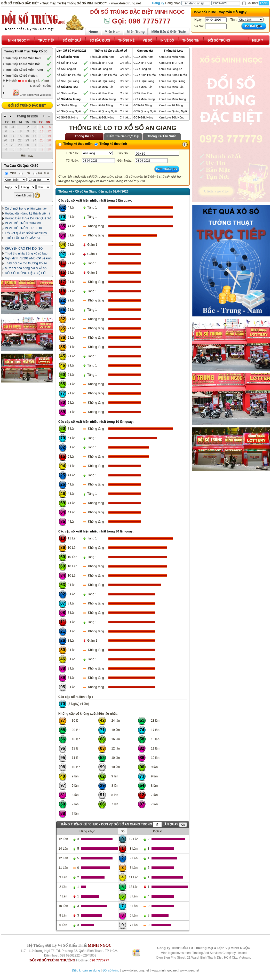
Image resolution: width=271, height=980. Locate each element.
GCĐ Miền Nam (144, 57)
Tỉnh (25, 173)
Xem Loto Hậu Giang (172, 81)
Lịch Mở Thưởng (41, 86)
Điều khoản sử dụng (86, 970)
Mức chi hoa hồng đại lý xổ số (26, 268)
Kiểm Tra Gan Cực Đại (123, 136)
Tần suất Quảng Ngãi (103, 111)
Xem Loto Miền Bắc (171, 87)
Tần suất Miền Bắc (102, 87)
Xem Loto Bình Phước (173, 75)
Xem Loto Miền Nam (172, 57)
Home (93, 32)
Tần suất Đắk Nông (102, 117)
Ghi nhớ (250, 3)
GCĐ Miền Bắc (143, 87)
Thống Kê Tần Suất (162, 136)
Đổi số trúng (111, 970)
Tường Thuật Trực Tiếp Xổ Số (26, 51)
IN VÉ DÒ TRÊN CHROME (24, 223)
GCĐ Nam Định (143, 93)
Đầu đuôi (41, 173)
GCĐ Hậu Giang (144, 81)
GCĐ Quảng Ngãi (145, 111)
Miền (10, 173)
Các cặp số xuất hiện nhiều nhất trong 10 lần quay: (96, 422)
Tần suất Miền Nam (102, 57)
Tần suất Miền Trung (103, 99)
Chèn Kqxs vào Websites (32, 93)
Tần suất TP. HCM (101, 63)
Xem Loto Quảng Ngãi (173, 111)
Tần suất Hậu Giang (102, 81)
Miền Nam (112, 32)
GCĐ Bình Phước (145, 75)
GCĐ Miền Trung (144, 99)
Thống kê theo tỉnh (111, 144)
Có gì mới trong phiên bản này (26, 209)
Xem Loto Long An (170, 69)
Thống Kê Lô (84, 136)
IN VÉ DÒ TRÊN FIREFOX (23, 228)
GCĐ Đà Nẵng (143, 105)
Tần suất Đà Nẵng (101, 105)
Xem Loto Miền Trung (172, 99)
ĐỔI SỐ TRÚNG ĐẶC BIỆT (27, 106)
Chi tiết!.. (125, 57)
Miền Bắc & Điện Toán (169, 32)
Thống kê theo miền (75, 144)
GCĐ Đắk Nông (143, 117)
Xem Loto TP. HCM (171, 63)
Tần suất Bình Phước (103, 75)
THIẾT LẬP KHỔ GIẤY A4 (23, 238)
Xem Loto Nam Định (172, 93)
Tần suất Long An (101, 69)
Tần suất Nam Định (102, 93)
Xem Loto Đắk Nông (172, 117)
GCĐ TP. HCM (143, 63)
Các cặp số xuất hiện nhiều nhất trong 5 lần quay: (95, 201)
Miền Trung (136, 32)
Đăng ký (158, 3)
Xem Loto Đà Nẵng (171, 105)
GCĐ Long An (142, 69)
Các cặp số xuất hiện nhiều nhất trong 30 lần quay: (96, 531)
